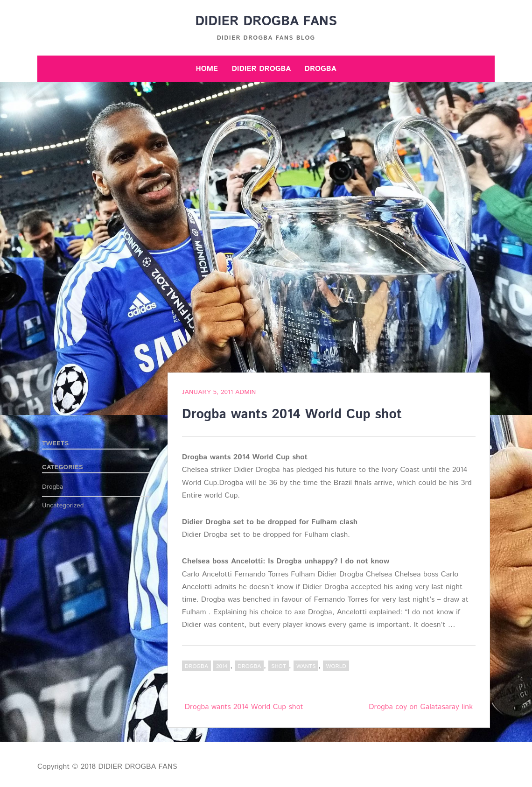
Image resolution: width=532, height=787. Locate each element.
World (336, 666)
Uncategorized (63, 506)
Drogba (321, 69)
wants (306, 666)
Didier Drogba (261, 69)
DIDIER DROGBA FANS (266, 21)
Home (207, 69)
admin (245, 392)
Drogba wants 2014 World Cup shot (244, 707)
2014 (222, 666)
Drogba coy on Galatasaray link (421, 707)
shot (279, 666)
